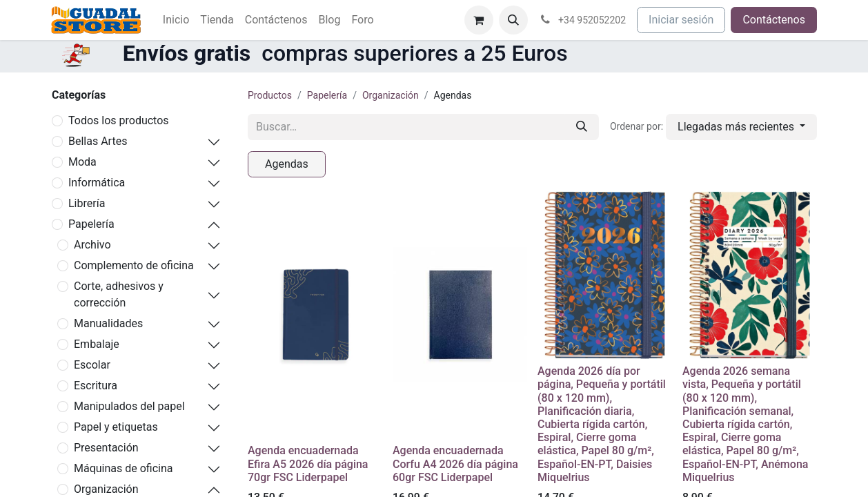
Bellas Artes (98, 141)
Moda (82, 162)
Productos (270, 95)
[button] (513, 20)
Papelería (91, 224)
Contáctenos (774, 20)
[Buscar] (582, 127)
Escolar (92, 365)
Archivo (92, 245)
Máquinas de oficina (124, 468)
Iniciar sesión (681, 20)
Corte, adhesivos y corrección (119, 294)
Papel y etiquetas (116, 427)
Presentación (106, 448)
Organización (391, 95)
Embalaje (97, 344)
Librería (87, 203)
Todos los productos (119, 120)
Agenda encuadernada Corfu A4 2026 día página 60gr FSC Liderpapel (455, 464)
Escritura (96, 386)
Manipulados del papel (129, 406)
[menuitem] (176, 20)
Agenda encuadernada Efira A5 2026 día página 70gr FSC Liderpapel (308, 464)
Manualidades (108, 323)
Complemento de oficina (134, 265)
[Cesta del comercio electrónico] (479, 20)
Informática (97, 183)
